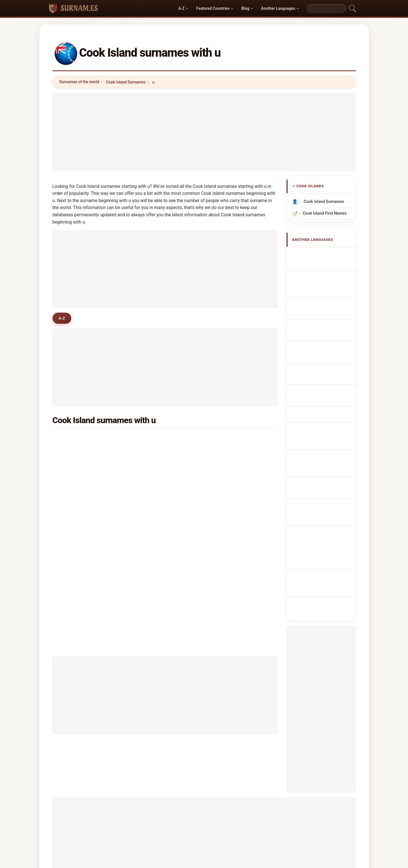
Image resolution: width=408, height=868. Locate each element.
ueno (148, 534)
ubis (71, 534)
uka (71, 466)
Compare (223, 840)
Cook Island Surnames (126, 82)
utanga (150, 493)
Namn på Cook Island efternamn (324, 429)
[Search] (326, 8)
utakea (226, 480)
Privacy (274, 840)
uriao (148, 507)
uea (224, 452)
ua (69, 439)
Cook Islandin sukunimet (317, 381)
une (224, 439)
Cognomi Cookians (323, 291)
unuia (149, 439)
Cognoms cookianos (325, 303)
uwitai (149, 520)
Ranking (196, 840)
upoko (149, 452)
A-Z (181, 8)
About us (170, 840)
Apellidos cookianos (324, 254)
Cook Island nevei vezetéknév (320, 397)
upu (71, 452)
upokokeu (76, 520)
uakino (226, 493)
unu (71, 507)
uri (146, 466)
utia (71, 493)
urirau (226, 466)
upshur (227, 520)
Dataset (249, 840)
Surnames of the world (79, 82)
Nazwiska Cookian (323, 326)
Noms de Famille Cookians (319, 268)
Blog (245, 8)
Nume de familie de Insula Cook (322, 413)
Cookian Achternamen (327, 336)
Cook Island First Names (325, 213)
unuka (149, 480)
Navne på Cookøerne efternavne (323, 365)
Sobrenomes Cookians (326, 315)
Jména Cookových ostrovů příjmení (321, 349)
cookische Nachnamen (327, 281)
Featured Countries (213, 8)
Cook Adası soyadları (325, 442)
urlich (225, 507)
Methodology (139, 840)
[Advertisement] (204, 132)
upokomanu (78, 480)
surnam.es (204, 818)
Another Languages (278, 8)
